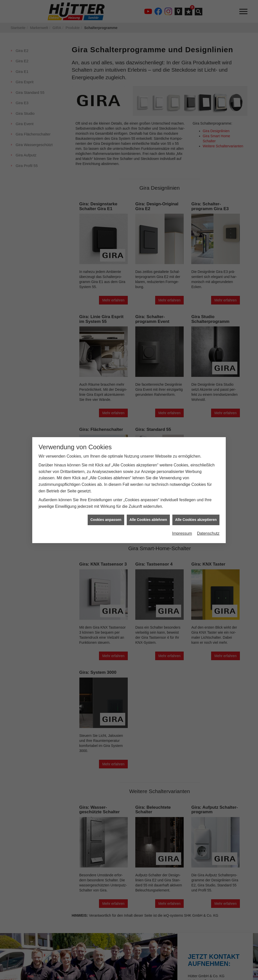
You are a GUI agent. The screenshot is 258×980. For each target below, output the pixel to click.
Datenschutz (208, 533)
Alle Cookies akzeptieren (196, 520)
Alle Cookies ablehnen (148, 520)
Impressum (182, 533)
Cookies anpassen (106, 520)
